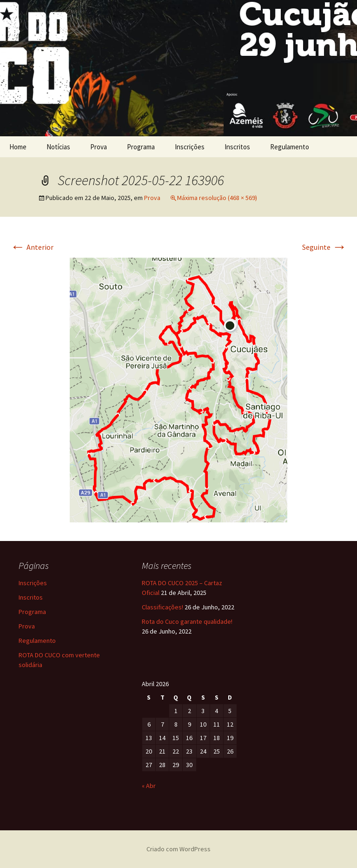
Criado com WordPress (178, 849)
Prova (99, 147)
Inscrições (190, 147)
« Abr (149, 786)
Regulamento (290, 147)
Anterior (32, 247)
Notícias (58, 147)
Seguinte (324, 247)
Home (18, 147)
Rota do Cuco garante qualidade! (187, 621)
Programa (141, 147)
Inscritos (237, 147)
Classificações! (162, 607)
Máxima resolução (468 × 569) (217, 198)
